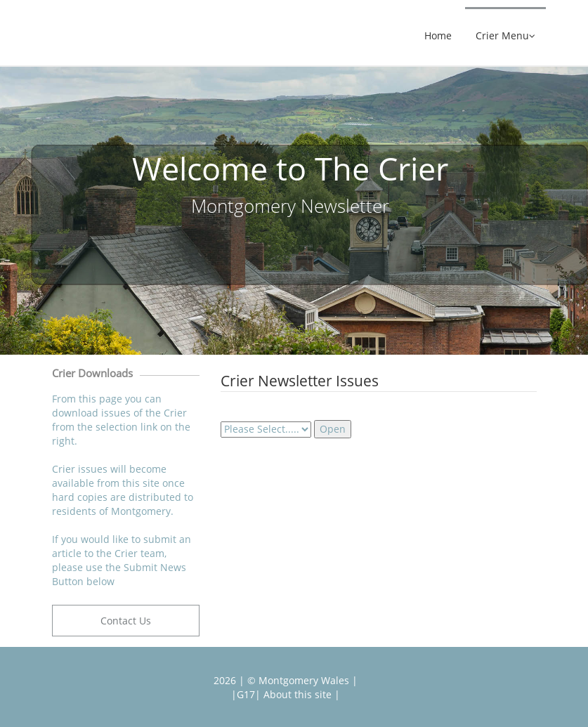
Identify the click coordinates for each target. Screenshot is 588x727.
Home (438, 36)
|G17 (243, 694)
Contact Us (126, 621)
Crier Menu (505, 36)
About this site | (300, 694)
